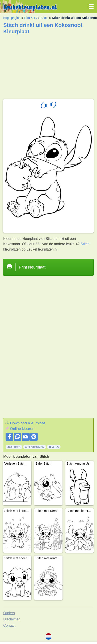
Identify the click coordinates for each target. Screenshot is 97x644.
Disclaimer (11, 619)
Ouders (9, 613)
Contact (9, 625)
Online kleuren (22, 429)
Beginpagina (12, 18)
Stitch (44, 18)
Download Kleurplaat (27, 423)
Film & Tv (31, 18)
